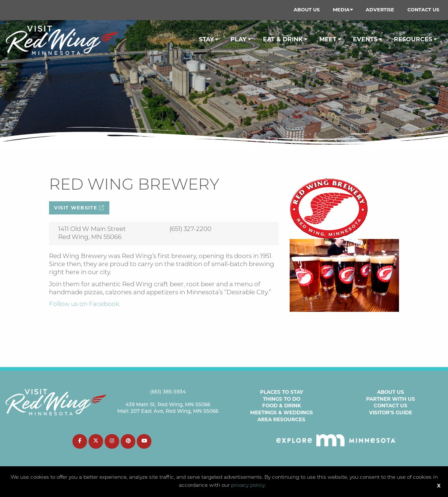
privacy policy (248, 485)
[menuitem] (307, 10)
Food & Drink (282, 406)
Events (365, 39)
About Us (307, 10)
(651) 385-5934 (168, 392)
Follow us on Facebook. (85, 304)
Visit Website (79, 208)
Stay (206, 39)
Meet (328, 39)
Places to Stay (282, 392)
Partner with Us (391, 399)
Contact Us (423, 10)
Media (341, 10)
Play (238, 39)
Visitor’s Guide (391, 412)
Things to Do (282, 399)
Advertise (380, 10)
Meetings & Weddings (282, 412)
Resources (413, 39)
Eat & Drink (283, 39)
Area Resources (281, 419)
